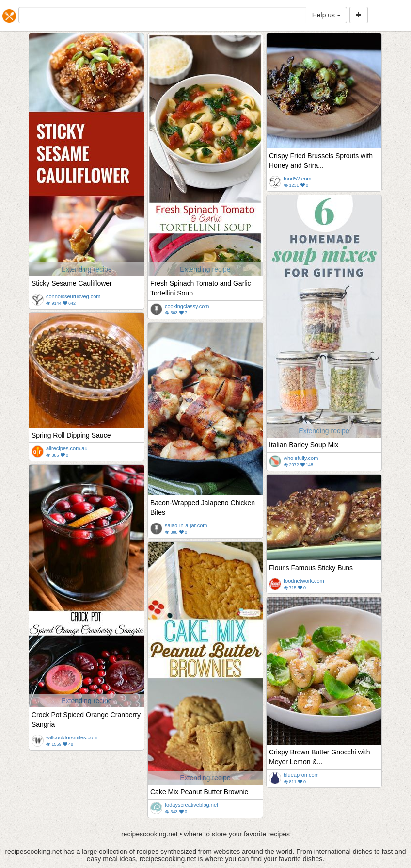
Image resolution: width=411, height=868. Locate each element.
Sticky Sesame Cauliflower (72, 283)
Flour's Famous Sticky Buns (311, 568)
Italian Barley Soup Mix (304, 445)
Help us (326, 15)
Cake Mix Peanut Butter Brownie (199, 792)
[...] (162, 15)
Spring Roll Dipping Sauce (71, 435)
